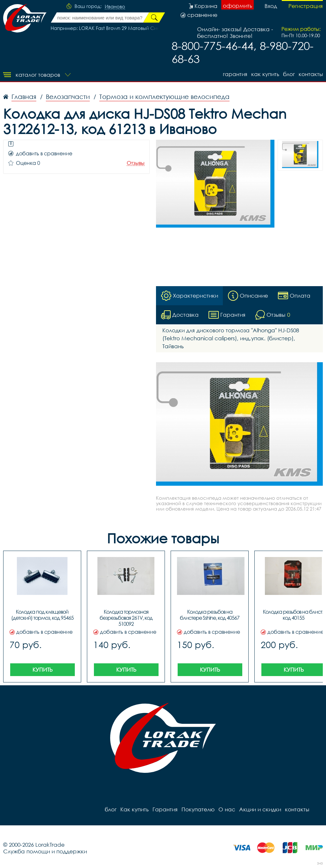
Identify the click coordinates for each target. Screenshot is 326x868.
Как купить (265, 74)
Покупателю (198, 809)
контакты (311, 74)
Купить (43, 670)
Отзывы (136, 163)
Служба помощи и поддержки (45, 851)
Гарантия (235, 74)
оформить (237, 6)
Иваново (115, 7)
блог (289, 74)
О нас (227, 809)
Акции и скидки (260, 809)
